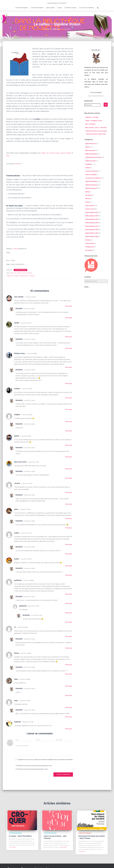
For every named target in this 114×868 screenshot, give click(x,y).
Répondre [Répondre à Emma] (69, 664)
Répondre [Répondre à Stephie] (69, 421)
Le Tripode (16, 248)
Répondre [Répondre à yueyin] (69, 565)
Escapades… (89, 164)
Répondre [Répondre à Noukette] (69, 317)
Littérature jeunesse (70, 8)
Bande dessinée (50, 8)
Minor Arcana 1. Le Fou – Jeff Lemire (96, 127)
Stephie (17, 414)
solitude (32, 275)
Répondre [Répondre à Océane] (69, 397)
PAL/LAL (88, 199)
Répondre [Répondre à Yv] (69, 636)
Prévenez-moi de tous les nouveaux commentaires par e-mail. (34, 765)
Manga (87, 192)
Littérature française (22, 8)
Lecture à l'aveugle (91, 174)
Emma (16, 653)
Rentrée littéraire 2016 (92, 223)
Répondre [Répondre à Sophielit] (69, 728)
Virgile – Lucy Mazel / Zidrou (94, 121)
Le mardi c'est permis (92, 171)
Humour (88, 168)
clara (16, 679)
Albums (59, 8)
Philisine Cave (19, 353)
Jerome (17, 483)
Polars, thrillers (90, 205)
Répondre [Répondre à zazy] (69, 707)
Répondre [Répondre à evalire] (69, 544)
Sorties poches (90, 243)
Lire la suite (12, 847)
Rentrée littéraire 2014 (92, 216)
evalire (17, 532)
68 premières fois (91, 144)
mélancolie (10, 275)
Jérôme (62, 153)
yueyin (17, 558)
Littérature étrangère (37, 8)
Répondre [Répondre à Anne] (69, 518)
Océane (17, 388)
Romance (88, 240)
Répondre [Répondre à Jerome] (69, 492)
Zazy (8, 155)
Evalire (56, 153)
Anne (16, 509)
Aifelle (42, 153)
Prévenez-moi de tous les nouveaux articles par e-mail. (32, 769)
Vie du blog (89, 250)
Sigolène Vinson (24, 275)
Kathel (17, 435)
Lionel (17, 163)
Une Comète (49, 153)
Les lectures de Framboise (86, 8)
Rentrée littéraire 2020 (92, 236)
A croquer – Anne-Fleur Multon (20, 836)
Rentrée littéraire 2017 (92, 226)
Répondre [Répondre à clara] (69, 686)
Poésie (87, 202)
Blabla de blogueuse (91, 154)
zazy (16, 700)
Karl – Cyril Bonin (90, 124)
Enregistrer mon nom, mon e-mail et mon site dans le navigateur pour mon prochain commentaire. (45, 759)
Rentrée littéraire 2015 (92, 219)
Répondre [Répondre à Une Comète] (69, 306)
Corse (24, 272)
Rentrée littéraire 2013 (92, 212)
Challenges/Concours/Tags (93, 157)
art (16, 272)
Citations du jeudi (90, 161)
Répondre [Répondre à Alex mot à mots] (69, 468)
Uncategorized (90, 247)
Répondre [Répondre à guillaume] (69, 594)
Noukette (19, 308)
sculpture (16, 275)
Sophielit (18, 721)
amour (12, 272)
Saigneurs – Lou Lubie (92, 117)
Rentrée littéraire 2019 (92, 233)
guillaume (18, 580)
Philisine (68, 153)
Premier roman (90, 209)
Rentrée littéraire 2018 (92, 230)
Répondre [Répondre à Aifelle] (69, 336)
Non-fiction (89, 195)
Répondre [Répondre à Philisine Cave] (69, 367)
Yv (22, 163)
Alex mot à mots (20, 461)
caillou (19, 272)
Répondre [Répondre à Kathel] (69, 445)
